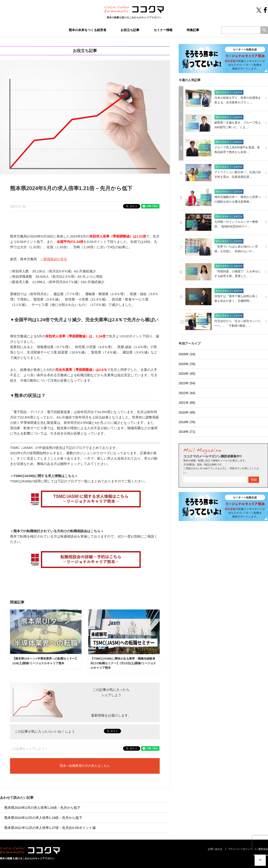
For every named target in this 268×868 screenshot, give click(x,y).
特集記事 (193, 30)
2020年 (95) (187, 412)
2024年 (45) (187, 374)
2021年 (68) (187, 403)
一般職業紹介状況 (54, 259)
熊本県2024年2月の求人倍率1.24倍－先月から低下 (40, 808)
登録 (254, 479)
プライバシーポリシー (240, 849)
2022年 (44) (187, 393)
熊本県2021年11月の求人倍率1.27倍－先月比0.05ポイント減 (48, 828)
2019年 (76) (187, 422)
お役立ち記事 (130, 30)
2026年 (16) (187, 354)
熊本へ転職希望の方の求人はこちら (85, 766)
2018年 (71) (187, 432)
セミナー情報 (163, 30)
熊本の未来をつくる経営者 (88, 30)
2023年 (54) (187, 383)
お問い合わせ (215, 849)
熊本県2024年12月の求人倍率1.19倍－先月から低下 (41, 818)
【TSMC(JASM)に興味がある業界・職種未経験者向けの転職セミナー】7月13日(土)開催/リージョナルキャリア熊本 (123, 663)
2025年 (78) (187, 364)
